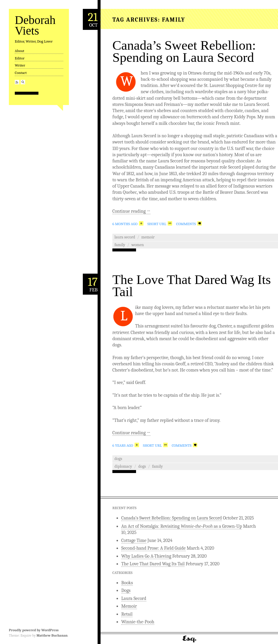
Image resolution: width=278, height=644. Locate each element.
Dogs (118, 459)
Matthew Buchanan (52, 635)
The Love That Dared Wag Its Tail (192, 286)
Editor (20, 58)
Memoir (148, 237)
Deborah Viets (35, 25)
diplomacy (123, 466)
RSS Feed (17, 82)
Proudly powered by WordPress (34, 630)
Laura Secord (125, 237)
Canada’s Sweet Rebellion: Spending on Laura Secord (184, 51)
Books (127, 583)
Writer (20, 65)
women (138, 245)
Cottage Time (134, 540)
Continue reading (131, 211)
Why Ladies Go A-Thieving (146, 556)
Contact (21, 73)
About (20, 51)
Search (23, 82)
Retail (127, 614)
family (120, 245)
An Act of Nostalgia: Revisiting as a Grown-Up (182, 526)
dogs (142, 466)
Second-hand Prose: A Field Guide (153, 548)
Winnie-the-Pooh (138, 622)
